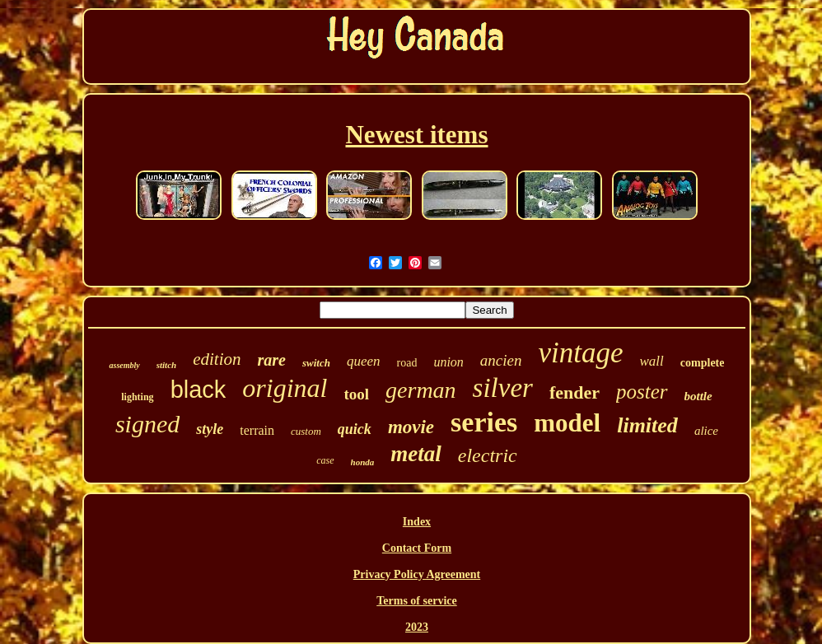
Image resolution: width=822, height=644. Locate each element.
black (198, 390)
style (210, 429)
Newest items (416, 135)
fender (574, 392)
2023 (417, 627)
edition (217, 359)
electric (488, 455)
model (567, 423)
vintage (581, 353)
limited (647, 425)
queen (364, 361)
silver (503, 388)
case (325, 460)
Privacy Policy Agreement (417, 574)
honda (363, 462)
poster (642, 392)
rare (271, 360)
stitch (166, 365)
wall (652, 361)
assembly (124, 365)
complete (703, 363)
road (407, 363)
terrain (257, 430)
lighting (137, 397)
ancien (501, 360)
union (448, 362)
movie (411, 427)
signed (147, 424)
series (484, 422)
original (285, 388)
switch (316, 363)
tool (356, 394)
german (421, 390)
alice (706, 431)
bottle (698, 396)
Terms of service (416, 601)
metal (416, 454)
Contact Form (417, 548)
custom (306, 431)
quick (355, 429)
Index (417, 522)
